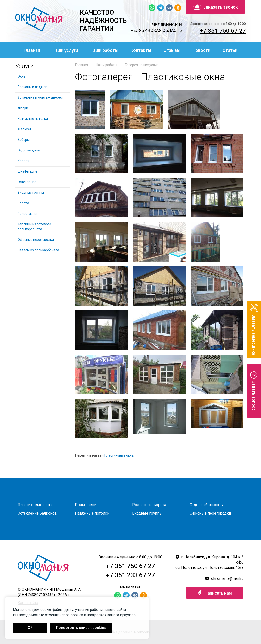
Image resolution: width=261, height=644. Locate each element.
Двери (23, 108)
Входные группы (31, 193)
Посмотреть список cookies (81, 628)
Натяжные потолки (33, 119)
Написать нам (215, 593)
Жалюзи (24, 129)
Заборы (24, 140)
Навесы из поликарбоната (38, 250)
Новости (201, 50)
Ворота (23, 203)
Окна (22, 76)
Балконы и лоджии (32, 87)
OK (30, 628)
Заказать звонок (215, 7)
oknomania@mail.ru (227, 579)
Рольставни (27, 214)
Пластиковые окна (119, 455)
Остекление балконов (37, 513)
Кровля (23, 161)
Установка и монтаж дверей (40, 97)
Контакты (141, 50)
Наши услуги (65, 50)
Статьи (230, 50)
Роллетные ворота (149, 505)
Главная (32, 50)
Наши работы (104, 50)
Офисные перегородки (36, 240)
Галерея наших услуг (141, 65)
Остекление (27, 182)
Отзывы (172, 50)
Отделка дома (29, 150)
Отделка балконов (206, 505)
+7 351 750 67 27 (223, 31)
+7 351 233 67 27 (130, 575)
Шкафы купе (27, 171)
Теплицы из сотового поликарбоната (34, 227)
